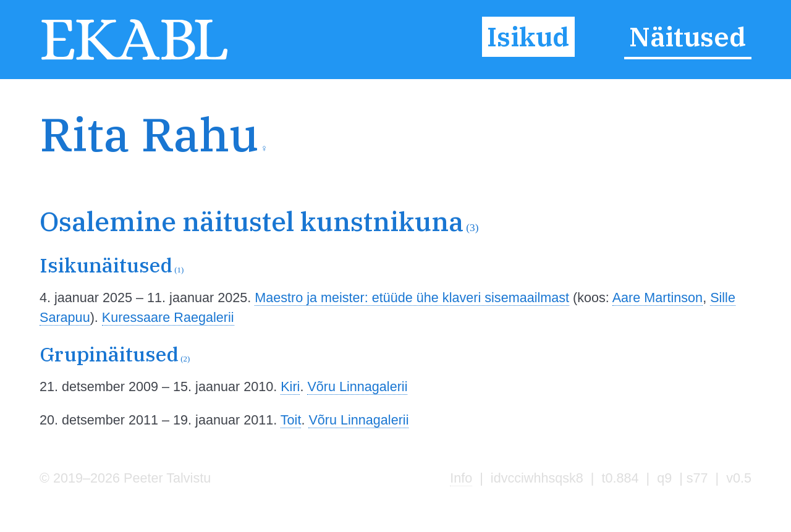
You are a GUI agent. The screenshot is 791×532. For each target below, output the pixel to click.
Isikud (528, 36)
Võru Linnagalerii (357, 386)
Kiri (290, 386)
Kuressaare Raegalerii (168, 317)
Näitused (687, 36)
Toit (291, 420)
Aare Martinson (658, 298)
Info (461, 478)
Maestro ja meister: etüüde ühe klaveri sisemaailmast (412, 298)
